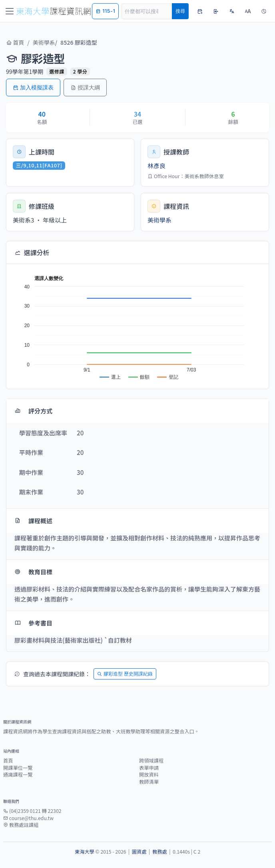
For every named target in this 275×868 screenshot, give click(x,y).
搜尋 (180, 11)
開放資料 (149, 775)
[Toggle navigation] (10, 11)
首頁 (15, 42)
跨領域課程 (151, 761)
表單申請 (149, 768)
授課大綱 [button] (85, 87)
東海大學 (85, 852)
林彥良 (156, 166)
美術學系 (44, 42)
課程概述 (33, 521)
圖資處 (139, 852)
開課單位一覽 (18, 768)
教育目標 (33, 572)
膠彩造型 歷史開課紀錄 (125, 674)
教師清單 (149, 782)
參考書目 (33, 623)
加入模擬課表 (33, 87)
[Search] (147, 11)
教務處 (160, 852)
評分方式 (33, 411)
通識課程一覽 (18, 775)
